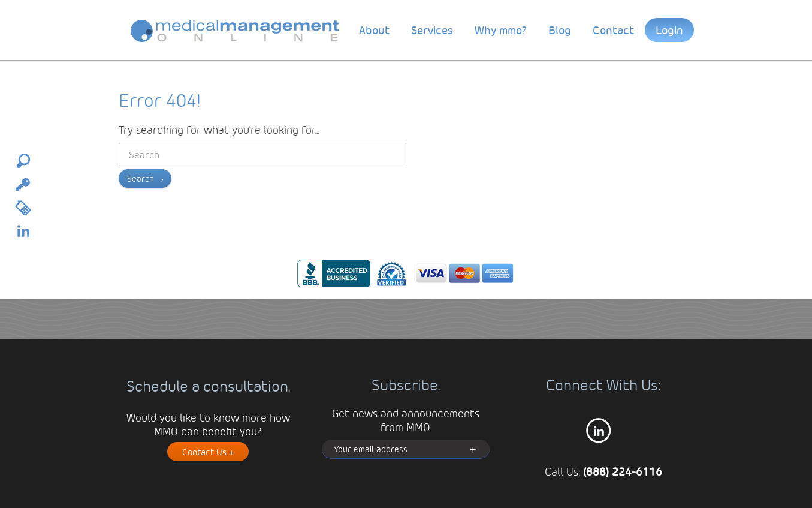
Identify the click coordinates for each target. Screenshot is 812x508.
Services (432, 30)
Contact (613, 30)
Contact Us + (208, 452)
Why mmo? (501, 30)
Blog (560, 30)
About (374, 30)
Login (669, 30)
